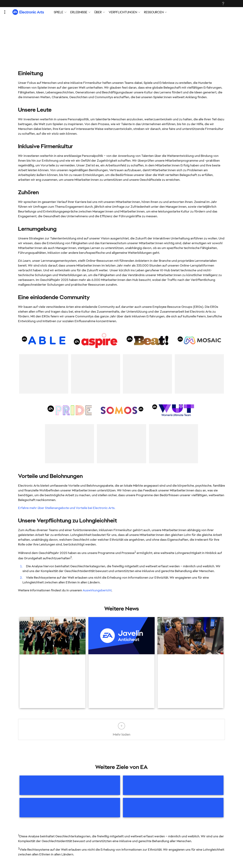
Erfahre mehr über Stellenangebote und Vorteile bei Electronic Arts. (67, 508)
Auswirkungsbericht (97, 590)
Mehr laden (121, 729)
